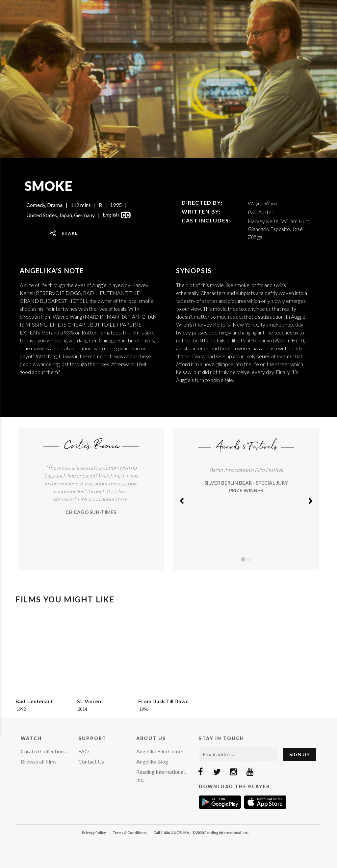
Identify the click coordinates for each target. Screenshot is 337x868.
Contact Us (91, 761)
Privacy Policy (94, 833)
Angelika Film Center (160, 751)
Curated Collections (43, 751)
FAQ (84, 751)
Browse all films (39, 761)
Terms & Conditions (130, 833)
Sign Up (299, 754)
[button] (182, 499)
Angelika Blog (152, 761)
